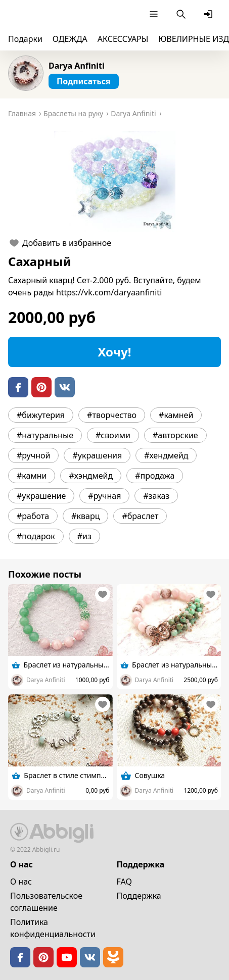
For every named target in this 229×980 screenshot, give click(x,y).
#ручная (104, 496)
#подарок (36, 536)
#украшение (41, 496)
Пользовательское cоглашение (46, 902)
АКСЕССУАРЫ (123, 39)
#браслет (140, 516)
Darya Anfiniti (77, 66)
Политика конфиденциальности (53, 928)
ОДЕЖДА (70, 39)
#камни (32, 476)
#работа (33, 516)
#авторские (175, 435)
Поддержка (139, 896)
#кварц (85, 516)
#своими (113, 435)
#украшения (97, 455)
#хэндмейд (91, 476)
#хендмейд (166, 455)
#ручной (33, 455)
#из (84, 536)
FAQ (124, 882)
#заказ (156, 496)
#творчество (112, 415)
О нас (21, 882)
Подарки (25, 39)
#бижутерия (41, 415)
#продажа (155, 476)
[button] (114, 181)
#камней (176, 415)
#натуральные (45, 435)
